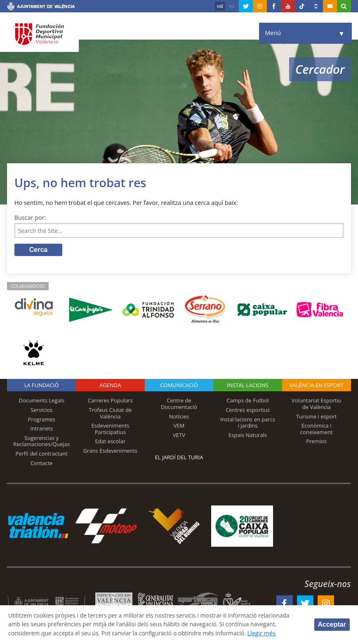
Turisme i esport (317, 417)
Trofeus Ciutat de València (110, 414)
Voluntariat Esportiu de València (317, 404)
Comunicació (179, 386)
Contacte (42, 464)
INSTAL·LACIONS (248, 386)
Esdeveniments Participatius (110, 430)
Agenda (110, 386)
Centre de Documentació (179, 404)
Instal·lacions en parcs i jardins (248, 423)
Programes (42, 420)
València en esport (317, 386)
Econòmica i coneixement (317, 430)
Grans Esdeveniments (110, 451)
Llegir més (270, 633)
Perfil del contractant (41, 454)
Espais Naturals (248, 436)
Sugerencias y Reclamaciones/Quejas (41, 442)
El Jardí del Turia (179, 458)
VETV (179, 436)
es (232, 6)
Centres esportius (248, 411)
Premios (316, 442)
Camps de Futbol (248, 401)
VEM (179, 426)
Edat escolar (110, 442)
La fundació (42, 386)
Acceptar (332, 624)
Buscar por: (30, 217)
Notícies (179, 417)
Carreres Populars (110, 401)
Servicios (41, 411)
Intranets (41, 429)
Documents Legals (41, 401)
